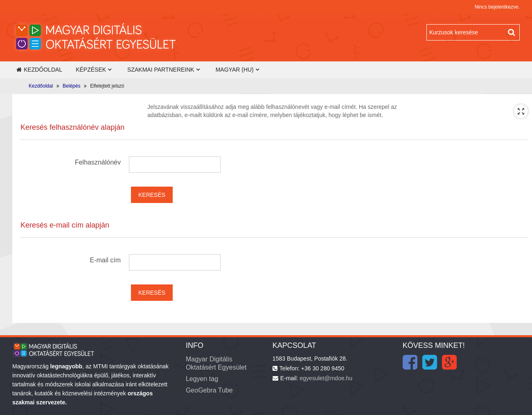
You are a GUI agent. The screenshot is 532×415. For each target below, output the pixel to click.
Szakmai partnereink (161, 70)
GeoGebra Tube (209, 390)
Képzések (91, 70)
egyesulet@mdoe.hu (326, 378)
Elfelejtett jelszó (107, 86)
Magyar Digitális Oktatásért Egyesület (216, 363)
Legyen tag (202, 379)
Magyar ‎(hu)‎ (235, 70)
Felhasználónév (98, 162)
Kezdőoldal (39, 70)
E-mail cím (105, 260)
